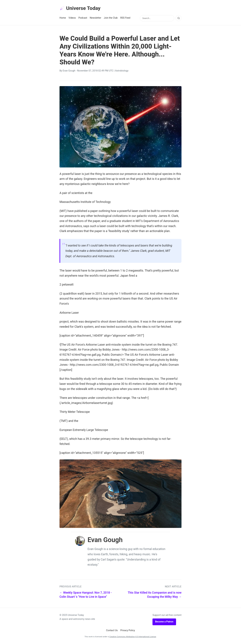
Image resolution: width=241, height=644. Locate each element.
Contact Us (112, 631)
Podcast (83, 18)
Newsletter (96, 18)
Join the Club (111, 18)
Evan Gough (69, 71)
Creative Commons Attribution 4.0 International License (133, 637)
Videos (72, 18)
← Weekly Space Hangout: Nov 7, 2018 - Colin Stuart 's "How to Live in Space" (86, 595)
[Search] (179, 19)
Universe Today (81, 8)
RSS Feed (125, 18)
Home (63, 18)
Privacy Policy (128, 631)
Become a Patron (164, 622)
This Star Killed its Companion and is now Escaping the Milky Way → (155, 595)
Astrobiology (122, 71)
